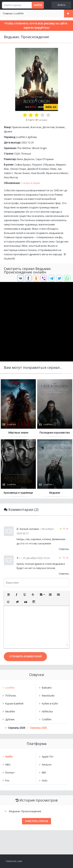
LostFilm (21, 137)
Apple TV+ (48, 757)
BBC (44, 772)
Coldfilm (47, 719)
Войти (61, 5)
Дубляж (32, 137)
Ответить (64, 549)
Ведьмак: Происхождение (25, 811)
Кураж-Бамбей (14, 703)
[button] (8, 595)
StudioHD (9, 259)
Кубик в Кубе (50, 703)
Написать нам (14, 861)
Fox (7, 780)
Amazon (47, 765)
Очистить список (36, 821)
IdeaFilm (10, 711)
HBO (8, 765)
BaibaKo (47, 688)
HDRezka (47, 711)
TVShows (11, 696)
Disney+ (10, 772)
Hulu (45, 780)
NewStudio (48, 696)
